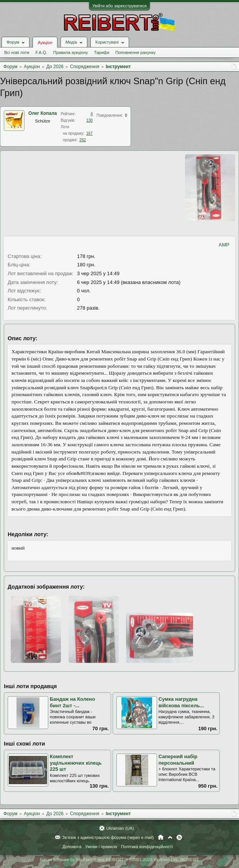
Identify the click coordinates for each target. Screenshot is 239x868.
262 (83, 140)
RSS (179, 837)
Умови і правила (101, 847)
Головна (161, 837)
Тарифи (102, 52)
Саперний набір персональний (178, 760)
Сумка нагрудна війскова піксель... (181, 702)
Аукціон (45, 42)
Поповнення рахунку (135, 52)
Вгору (170, 837)
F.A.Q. (41, 52)
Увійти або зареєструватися (120, 6)
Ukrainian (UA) (120, 828)
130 (89, 120)
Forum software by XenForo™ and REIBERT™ (120, 860)
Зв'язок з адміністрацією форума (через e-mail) (108, 837)
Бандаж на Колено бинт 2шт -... (72, 702)
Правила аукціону (70, 52)
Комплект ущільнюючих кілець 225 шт (76, 763)
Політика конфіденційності (147, 847)
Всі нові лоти (17, 52)
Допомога (72, 847)
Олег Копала (43, 113)
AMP (224, 245)
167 (89, 133)
